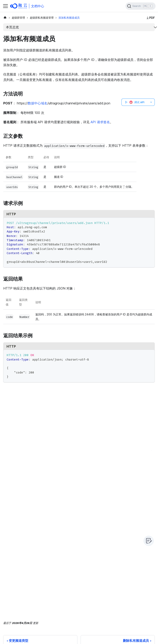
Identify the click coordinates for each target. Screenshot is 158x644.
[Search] (141, 6)
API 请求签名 (100, 122)
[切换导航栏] (5, 6)
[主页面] (5, 18)
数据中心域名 (38, 103)
